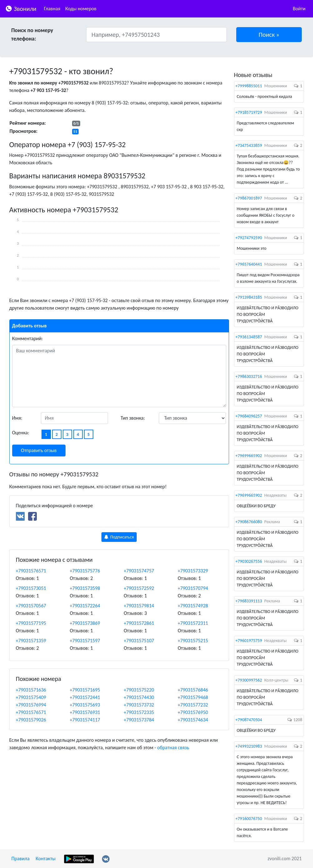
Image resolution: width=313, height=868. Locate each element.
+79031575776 (85, 571)
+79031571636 (31, 690)
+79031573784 (139, 720)
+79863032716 (249, 376)
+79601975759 (249, 641)
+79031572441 (85, 697)
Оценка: (21, 433)
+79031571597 (85, 641)
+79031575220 (139, 690)
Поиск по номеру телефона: (32, 34)
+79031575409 (31, 697)
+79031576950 (193, 712)
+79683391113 (249, 601)
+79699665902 (249, 456)
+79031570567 (31, 606)
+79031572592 (139, 588)
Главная (52, 9)
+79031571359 (31, 641)
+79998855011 (249, 86)
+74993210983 (249, 746)
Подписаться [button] (119, 537)
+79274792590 (249, 238)
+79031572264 (85, 606)
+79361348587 (249, 337)
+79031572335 (139, 712)
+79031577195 (31, 623)
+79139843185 (249, 297)
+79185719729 (249, 112)
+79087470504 (249, 720)
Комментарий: (28, 338)
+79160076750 (249, 819)
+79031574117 (85, 720)
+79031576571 (31, 571)
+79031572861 (139, 623)
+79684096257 (249, 416)
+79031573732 (139, 705)
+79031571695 (85, 690)
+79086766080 (249, 522)
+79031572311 (193, 623)
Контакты (46, 858)
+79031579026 (31, 720)
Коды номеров (81, 9)
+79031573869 (85, 623)
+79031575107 (139, 641)
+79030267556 (249, 561)
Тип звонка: (133, 418)
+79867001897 (249, 198)
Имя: (17, 418)
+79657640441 (249, 264)
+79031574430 (139, 697)
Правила (21, 858)
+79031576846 (193, 690)
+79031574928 (193, 606)
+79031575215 (193, 641)
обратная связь (173, 747)
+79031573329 (193, 571)
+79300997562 (249, 680)
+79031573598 (85, 588)
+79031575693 (85, 705)
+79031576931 (85, 712)
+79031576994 (31, 705)
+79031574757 (139, 571)
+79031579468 (193, 697)
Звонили (21, 8)
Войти (299, 9)
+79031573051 (31, 588)
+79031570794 (193, 588)
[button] (269, 35)
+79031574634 (193, 720)
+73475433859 (249, 145)
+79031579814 (139, 606)
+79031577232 (193, 705)
